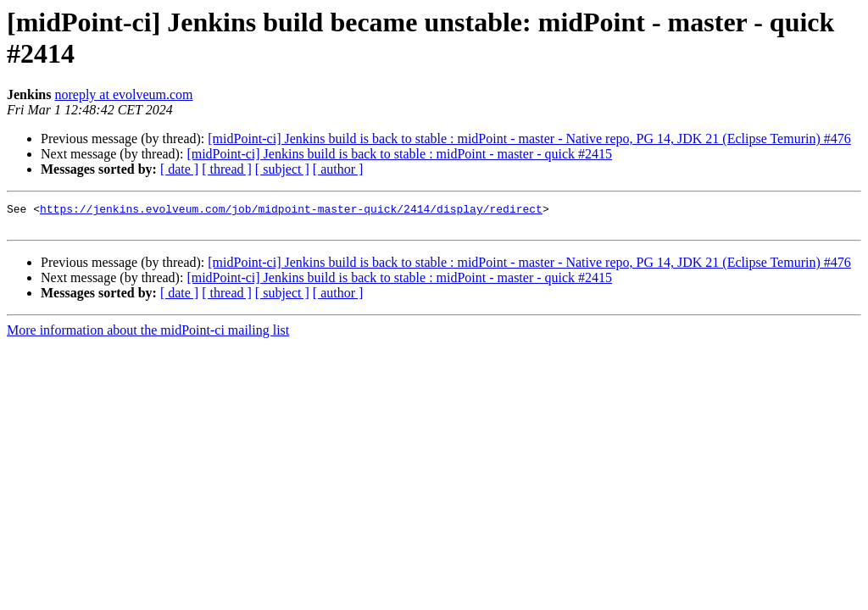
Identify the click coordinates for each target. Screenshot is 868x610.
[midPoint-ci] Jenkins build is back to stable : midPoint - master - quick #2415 (399, 154)
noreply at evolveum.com (123, 94)
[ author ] (338, 169)
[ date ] (179, 169)
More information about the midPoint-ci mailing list (148, 335)
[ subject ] (282, 169)
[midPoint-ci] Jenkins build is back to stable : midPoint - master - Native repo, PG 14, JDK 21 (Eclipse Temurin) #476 (529, 139)
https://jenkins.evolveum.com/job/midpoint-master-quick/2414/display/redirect (291, 211)
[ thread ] (227, 169)
